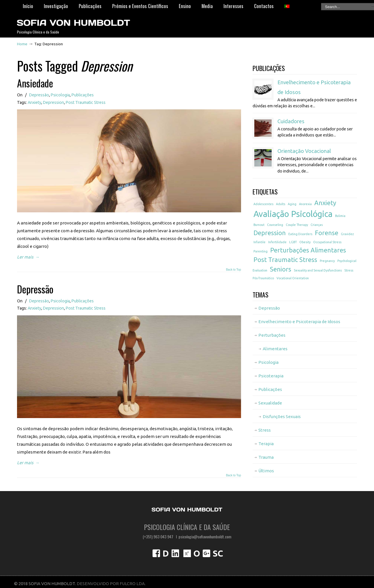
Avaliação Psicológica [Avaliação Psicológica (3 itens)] (293, 214)
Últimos (266, 471)
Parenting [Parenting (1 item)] (261, 251)
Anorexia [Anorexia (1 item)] (305, 204)
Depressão (39, 95)
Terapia (266, 444)
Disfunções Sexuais (282, 416)
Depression (53, 102)
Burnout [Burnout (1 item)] (259, 225)
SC (218, 553)
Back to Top (234, 270)
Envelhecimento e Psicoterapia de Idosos (299, 322)
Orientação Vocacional (304, 151)
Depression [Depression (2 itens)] (270, 233)
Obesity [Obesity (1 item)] (305, 242)
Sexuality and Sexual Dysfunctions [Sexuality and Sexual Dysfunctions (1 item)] (318, 270)
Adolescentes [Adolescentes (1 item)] (263, 204)
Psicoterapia (271, 376)
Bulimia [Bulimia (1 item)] (340, 216)
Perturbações (272, 335)
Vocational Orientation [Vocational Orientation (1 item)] (293, 278)
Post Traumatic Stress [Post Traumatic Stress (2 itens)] (285, 260)
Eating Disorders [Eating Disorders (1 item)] (300, 234)
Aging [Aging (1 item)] (292, 204)
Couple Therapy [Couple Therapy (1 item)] (297, 225)
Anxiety (34, 102)
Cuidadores (291, 121)
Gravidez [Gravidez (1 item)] (347, 234)
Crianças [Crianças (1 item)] (317, 225)
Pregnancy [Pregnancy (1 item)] (327, 261)
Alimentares (275, 349)
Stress (265, 430)
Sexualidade (270, 403)
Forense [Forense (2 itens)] (327, 233)
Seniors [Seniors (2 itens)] (281, 269)
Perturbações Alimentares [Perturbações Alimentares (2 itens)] (308, 250)
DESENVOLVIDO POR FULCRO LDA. (111, 584)
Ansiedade (35, 83)
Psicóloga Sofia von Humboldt (73, 20)
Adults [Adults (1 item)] (281, 204)
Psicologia (60, 95)
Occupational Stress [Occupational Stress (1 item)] (327, 242)
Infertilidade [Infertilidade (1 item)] (277, 242)
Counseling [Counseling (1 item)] (275, 225)
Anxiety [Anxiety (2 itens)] (325, 203)
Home (22, 44)
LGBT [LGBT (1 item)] (293, 242)
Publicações (83, 95)
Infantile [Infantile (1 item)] (260, 242)
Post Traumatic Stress (86, 102)
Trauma (266, 457)
